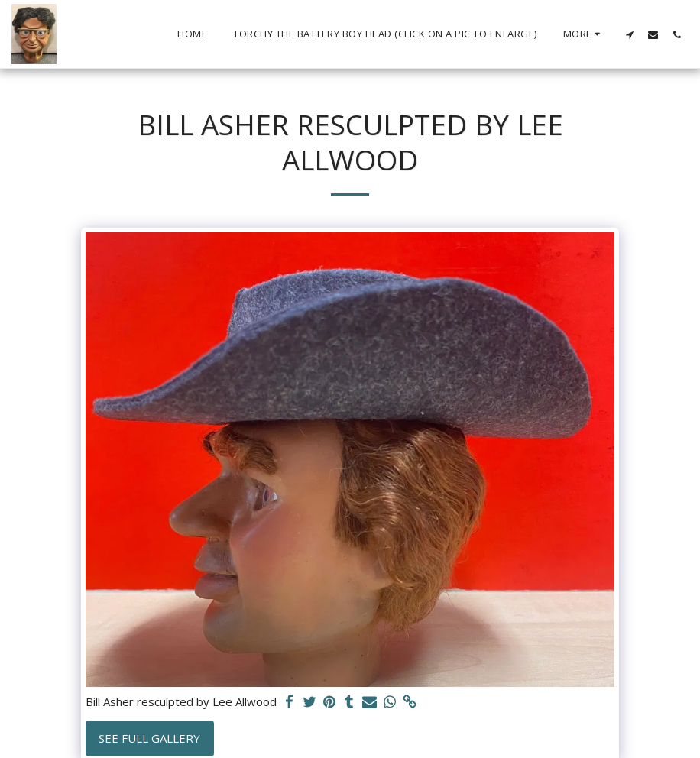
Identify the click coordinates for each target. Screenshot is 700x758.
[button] (629, 34)
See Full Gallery (149, 738)
